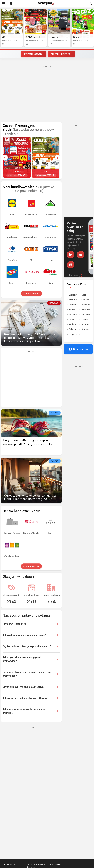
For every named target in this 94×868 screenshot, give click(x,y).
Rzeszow (86, 310)
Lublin (72, 320)
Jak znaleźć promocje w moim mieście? (24, 635)
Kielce (85, 320)
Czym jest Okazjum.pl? (15, 624)
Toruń (84, 334)
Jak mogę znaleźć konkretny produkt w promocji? (24, 711)
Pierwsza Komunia (33, 54)
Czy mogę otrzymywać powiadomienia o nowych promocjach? (29, 674)
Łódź (84, 295)
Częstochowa (73, 334)
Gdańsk (85, 300)
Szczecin (86, 315)
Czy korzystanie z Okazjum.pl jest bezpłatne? (27, 646)
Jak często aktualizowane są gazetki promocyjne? (22, 659)
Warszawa (73, 295)
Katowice (73, 310)
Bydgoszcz (86, 305)
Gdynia (72, 329)
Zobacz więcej (31, 294)
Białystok (73, 325)
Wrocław (73, 315)
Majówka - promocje (61, 54)
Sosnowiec (86, 329)
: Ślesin (29, 130)
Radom (85, 325)
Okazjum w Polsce (77, 286)
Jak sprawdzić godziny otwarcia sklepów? (25, 698)
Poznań (73, 305)
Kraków (73, 300)
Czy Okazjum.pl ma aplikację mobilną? (23, 687)
